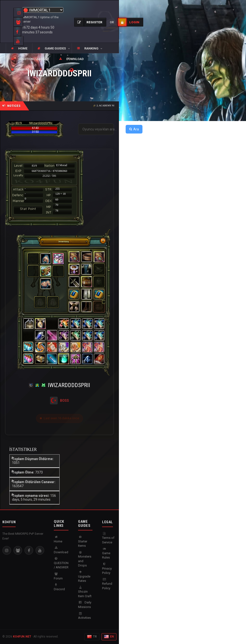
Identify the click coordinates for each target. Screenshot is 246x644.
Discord (59, 587)
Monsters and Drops (85, 559)
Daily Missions (85, 605)
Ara (134, 129)
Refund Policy (107, 584)
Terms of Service (108, 538)
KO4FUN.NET (22, 637)
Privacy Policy (107, 569)
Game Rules (106, 553)
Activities (84, 616)
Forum (58, 576)
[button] (52, 49)
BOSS (65, 401)
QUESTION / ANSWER (61, 563)
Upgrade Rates (84, 577)
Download (61, 550)
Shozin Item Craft (85, 592)
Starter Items (83, 541)
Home (58, 539)
